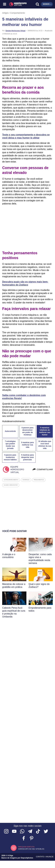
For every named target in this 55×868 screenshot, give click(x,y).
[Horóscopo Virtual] (16, 4)
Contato (40, 857)
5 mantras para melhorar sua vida (27, 445)
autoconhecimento (11, 480)
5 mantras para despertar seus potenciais (27, 457)
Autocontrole (10, 431)
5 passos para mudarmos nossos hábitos (10, 457)
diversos (26, 480)
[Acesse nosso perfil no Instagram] (6, 832)
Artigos (5, 13)
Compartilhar (43, 469)
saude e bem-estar (11, 485)
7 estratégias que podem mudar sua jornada (10, 445)
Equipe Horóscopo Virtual (15, 31)
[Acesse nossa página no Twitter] (46, 832)
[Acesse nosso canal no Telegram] (30, 832)
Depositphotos (27, 858)
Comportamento (18, 13)
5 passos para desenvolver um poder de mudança (27, 431)
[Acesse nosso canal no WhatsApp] (22, 832)
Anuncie (50, 857)
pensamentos (39, 480)
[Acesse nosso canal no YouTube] (14, 832)
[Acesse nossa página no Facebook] (24, 838)
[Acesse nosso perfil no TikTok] (38, 832)
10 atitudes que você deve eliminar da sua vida (45, 445)
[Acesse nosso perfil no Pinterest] (32, 838)
